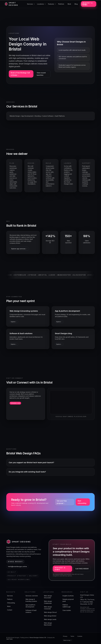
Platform (10, 599)
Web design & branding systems (31, 600)
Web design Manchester (48, 624)
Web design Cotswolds (48, 608)
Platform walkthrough (67, 606)
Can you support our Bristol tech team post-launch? (31, 463)
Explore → (14, 322)
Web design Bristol (50, 616)
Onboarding (11, 603)
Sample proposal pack (68, 600)
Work (9, 606)
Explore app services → (19, 249)
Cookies (80, 636)
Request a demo (88, 4)
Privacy (65, 636)
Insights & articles (68, 596)
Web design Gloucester (48, 597)
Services (10, 596)
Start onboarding (82, 502)
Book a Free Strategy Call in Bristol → (20, 74)
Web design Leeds (50, 619)
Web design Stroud (50, 612)
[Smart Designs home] (14, 4)
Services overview (32, 596)
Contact (10, 610)
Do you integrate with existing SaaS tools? (27, 472)
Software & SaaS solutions (31, 611)
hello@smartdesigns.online (17, 566)
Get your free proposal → (62, 502)
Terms (72, 636)
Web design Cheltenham (48, 602)
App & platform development (30, 606)
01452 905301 (15, 562)
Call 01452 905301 (82, 569)
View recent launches (41, 74)
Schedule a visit (15, 403)
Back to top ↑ (67, 640)
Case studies (67, 610)
